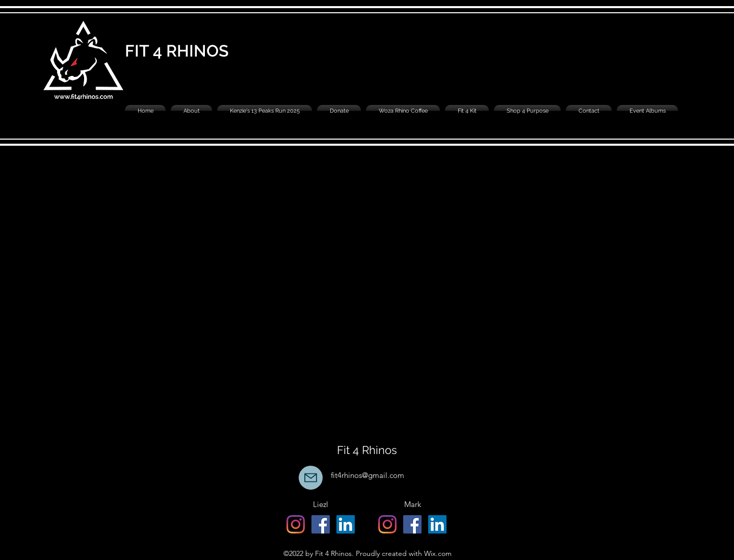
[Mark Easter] (437, 524)
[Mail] (311, 478)
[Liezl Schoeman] (346, 524)
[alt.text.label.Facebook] (321, 524)
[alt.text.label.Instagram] (296, 524)
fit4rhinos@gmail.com (368, 475)
